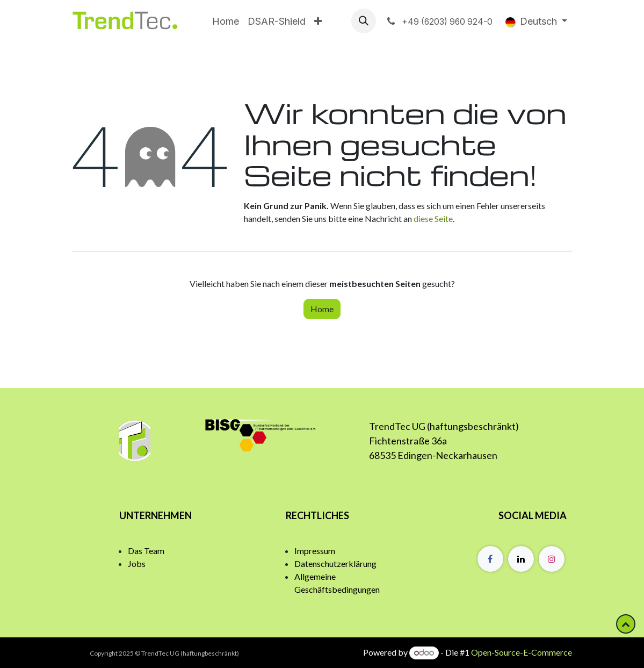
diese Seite (433, 218)
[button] (364, 21)
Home (322, 309)
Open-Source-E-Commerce (522, 652)
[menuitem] (226, 21)
